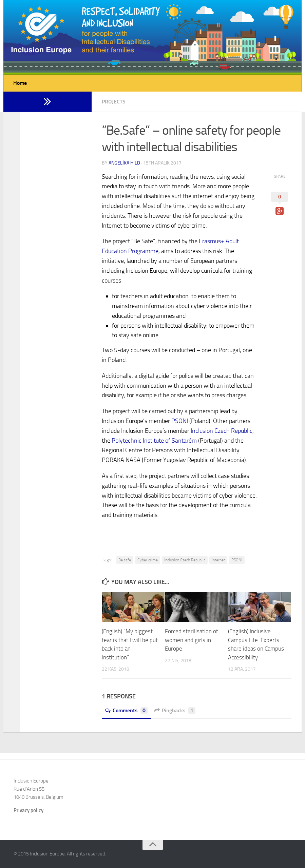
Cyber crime (148, 560)
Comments (126, 710)
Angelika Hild (124, 163)
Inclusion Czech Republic (222, 431)
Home (20, 83)
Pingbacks (175, 710)
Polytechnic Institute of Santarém (154, 441)
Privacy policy (28, 810)
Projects (114, 102)
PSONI (180, 421)
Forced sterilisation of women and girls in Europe (192, 640)
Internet (218, 560)
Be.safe (125, 560)
